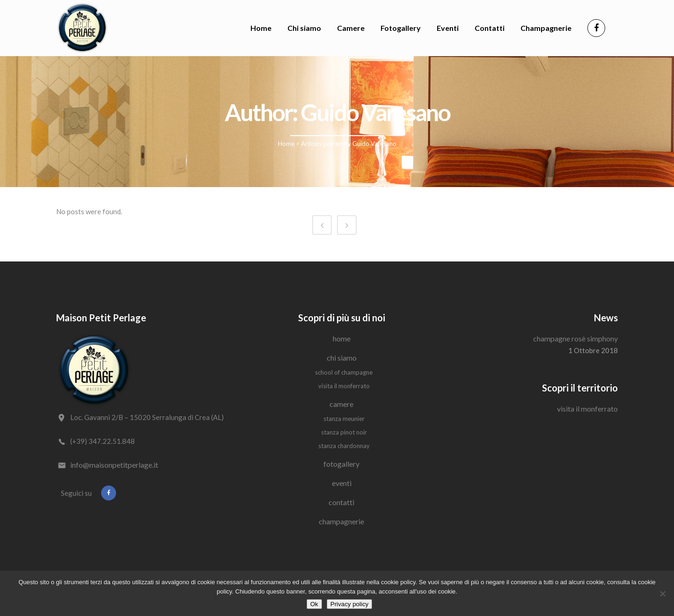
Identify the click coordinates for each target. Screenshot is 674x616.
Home (286, 144)
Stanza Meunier (344, 419)
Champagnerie (341, 521)
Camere (341, 404)
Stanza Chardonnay (344, 446)
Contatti (341, 502)
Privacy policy (349, 604)
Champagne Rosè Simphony (575, 338)
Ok (314, 604)
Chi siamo (342, 358)
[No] (662, 594)
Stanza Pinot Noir (344, 432)
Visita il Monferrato (344, 386)
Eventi (342, 483)
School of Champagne (344, 372)
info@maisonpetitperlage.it (114, 465)
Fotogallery (341, 464)
